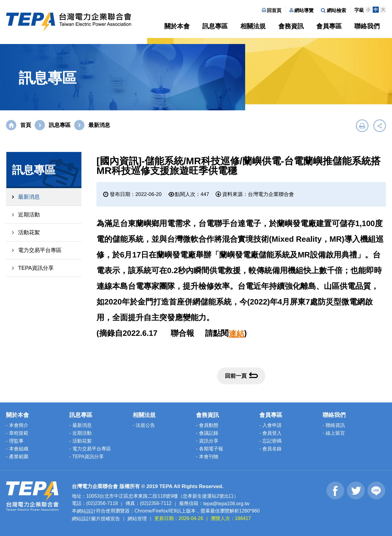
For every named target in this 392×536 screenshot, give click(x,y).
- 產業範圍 (17, 457)
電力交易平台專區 (40, 250)
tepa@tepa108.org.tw (226, 504)
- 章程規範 (17, 433)
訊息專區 (215, 26)
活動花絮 (29, 232)
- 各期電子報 (210, 449)
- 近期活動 (81, 433)
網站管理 (137, 518)
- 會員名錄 (270, 449)
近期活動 (29, 215)
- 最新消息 (81, 425)
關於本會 (177, 26)
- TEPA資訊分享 (87, 457)
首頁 (26, 125)
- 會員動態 (207, 425)
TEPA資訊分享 (36, 268)
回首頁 (272, 10)
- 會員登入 (270, 433)
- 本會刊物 (207, 457)
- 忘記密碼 (270, 441)
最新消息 (29, 197)
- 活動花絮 (81, 441)
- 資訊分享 (207, 441)
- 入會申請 (270, 425)
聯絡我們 (367, 26)
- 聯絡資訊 (334, 425)
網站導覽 (302, 10)
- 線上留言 (334, 433)
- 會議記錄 (207, 433)
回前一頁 (241, 376)
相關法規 (253, 26)
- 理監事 (15, 441)
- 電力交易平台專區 (90, 449)
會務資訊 (291, 26)
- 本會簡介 (17, 425)
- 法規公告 (144, 425)
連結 (236, 334)
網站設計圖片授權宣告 (96, 518)
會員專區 (329, 26)
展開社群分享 (380, 126)
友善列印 (362, 126)
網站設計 (86, 511)
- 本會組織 (17, 449)
